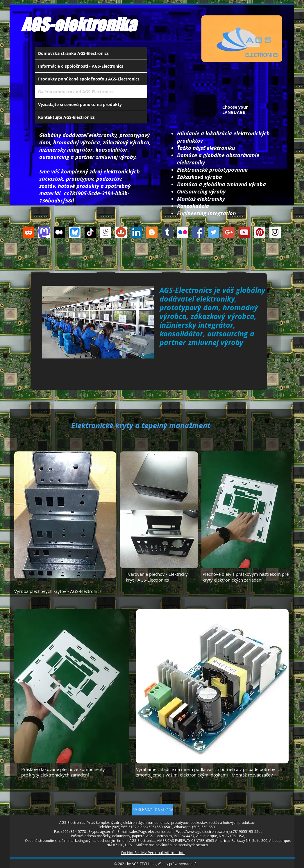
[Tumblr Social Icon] (167, 232)
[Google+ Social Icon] (229, 232)
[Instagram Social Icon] (275, 232)
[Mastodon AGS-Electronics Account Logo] (44, 232)
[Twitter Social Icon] (213, 232)
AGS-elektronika (79, 24)
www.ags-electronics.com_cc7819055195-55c (223, 831)
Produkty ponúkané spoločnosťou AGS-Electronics (89, 79)
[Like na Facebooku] (149, 258)
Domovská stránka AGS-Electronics (73, 53)
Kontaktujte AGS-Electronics (66, 117)
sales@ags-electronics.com (151, 831)
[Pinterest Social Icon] (260, 232)
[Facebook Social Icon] (198, 232)
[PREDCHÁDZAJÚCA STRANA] (152, 810)
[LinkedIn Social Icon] (136, 232)
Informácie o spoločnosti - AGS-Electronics (81, 66)
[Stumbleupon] (121, 232)
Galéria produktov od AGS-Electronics (76, 92)
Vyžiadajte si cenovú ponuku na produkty (80, 104)
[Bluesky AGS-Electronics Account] (75, 232)
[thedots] (106, 232)
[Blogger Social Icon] (152, 232)
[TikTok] (90, 232)
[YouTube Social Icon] (244, 232)
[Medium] (59, 232)
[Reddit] (29, 232)
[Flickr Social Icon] (183, 232)
